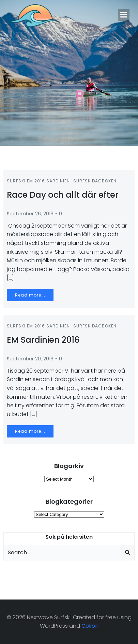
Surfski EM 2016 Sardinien (38, 181)
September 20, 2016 (30, 359)
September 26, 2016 (30, 214)
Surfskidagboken (95, 181)
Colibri (90, 626)
